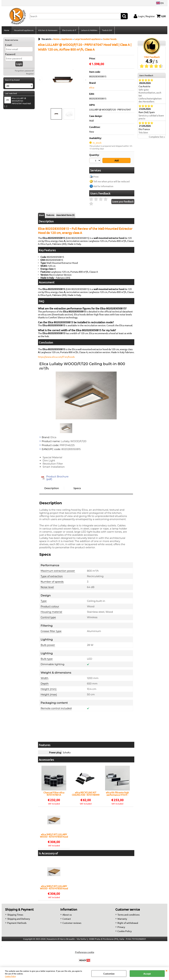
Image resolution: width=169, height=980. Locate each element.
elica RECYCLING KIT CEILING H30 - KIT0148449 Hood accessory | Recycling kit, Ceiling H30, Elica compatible (86, 794)
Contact (67, 919)
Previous (40, 80)
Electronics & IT (69, 30)
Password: (10, 54)
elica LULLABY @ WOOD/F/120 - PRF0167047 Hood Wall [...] (18, 102)
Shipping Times (15, 915)
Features (50, 215)
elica (92, 87)
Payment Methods (17, 923)
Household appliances (24, 30)
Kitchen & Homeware (48, 30)
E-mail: (9, 45)
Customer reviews (72, 923)
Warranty (122, 919)
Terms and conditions (129, 915)
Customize (109, 974)
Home (7, 30)
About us (67, 915)
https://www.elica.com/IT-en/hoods (56, 357)
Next (85, 80)
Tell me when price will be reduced (111, 181)
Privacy (121, 927)
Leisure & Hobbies (89, 30)
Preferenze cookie (85, 952)
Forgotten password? (24, 71)
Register (30, 74)
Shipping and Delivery (19, 919)
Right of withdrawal (128, 923)
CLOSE (166, 970)
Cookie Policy (10, 976)
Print (96, 177)
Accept (147, 974)
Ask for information (103, 186)
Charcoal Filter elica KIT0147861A (54, 794)
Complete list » (157, 137)
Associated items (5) (65, 215)
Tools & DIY (107, 30)
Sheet (41, 215)
